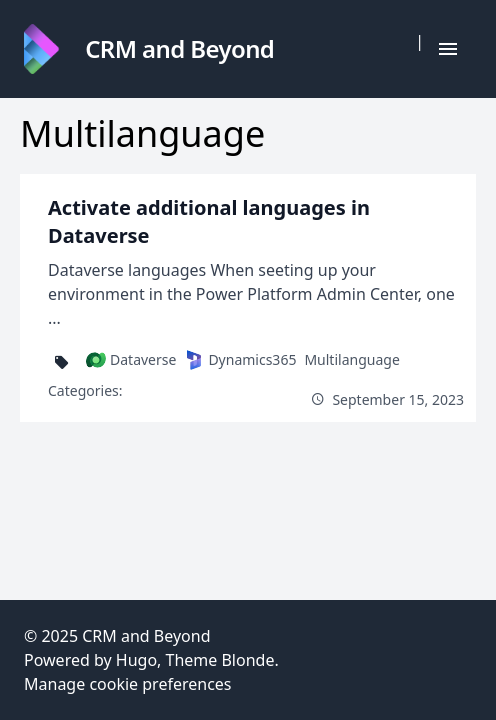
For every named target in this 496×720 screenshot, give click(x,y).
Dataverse (131, 360)
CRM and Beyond (146, 636)
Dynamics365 (240, 360)
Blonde (247, 660)
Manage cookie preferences (128, 684)
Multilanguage (351, 359)
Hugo (136, 660)
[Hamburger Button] (448, 49)
